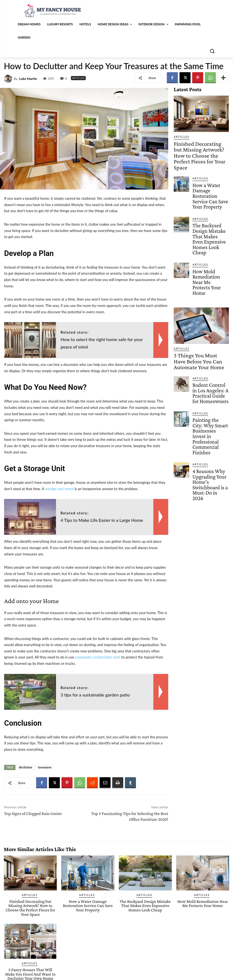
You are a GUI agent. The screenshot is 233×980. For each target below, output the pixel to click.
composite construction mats (98, 657)
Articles (80, 78)
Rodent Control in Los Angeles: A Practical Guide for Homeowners (210, 311)
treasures (45, 767)
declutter (26, 767)
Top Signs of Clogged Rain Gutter (33, 813)
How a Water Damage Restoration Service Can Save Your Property (211, 170)
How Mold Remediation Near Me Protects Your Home (209, 223)
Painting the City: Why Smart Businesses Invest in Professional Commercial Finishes (210, 338)
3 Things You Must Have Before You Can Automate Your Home (201, 290)
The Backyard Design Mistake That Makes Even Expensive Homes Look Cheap (210, 197)
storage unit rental (59, 489)
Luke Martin (28, 79)
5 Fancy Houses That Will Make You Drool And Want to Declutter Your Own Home (30, 967)
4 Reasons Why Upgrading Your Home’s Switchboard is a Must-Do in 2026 (210, 367)
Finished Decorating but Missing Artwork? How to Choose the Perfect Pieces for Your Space (199, 147)
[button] (212, 51)
